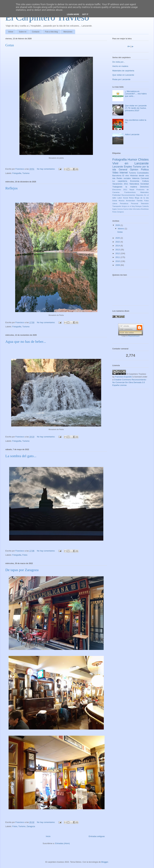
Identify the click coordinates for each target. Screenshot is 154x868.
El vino (126, 176)
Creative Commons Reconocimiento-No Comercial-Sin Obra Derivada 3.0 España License (129, 382)
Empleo (128, 167)
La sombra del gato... (21, 456)
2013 (118, 250)
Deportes (140, 195)
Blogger (105, 862)
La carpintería (120, 181)
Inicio (48, 836)
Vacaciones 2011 (120, 184)
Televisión (145, 203)
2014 (118, 246)
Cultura (145, 181)
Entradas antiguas (97, 836)
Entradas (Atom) (63, 843)
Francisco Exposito (123, 377)
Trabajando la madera (125, 187)
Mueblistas (145, 209)
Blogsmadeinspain (134, 336)
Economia (135, 181)
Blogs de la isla (142, 198)
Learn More (73, 14)
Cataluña (145, 206)
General (123, 170)
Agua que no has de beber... (26, 342)
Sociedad (145, 184)
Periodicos (124, 203)
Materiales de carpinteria (123, 71)
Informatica (137, 209)
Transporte (117, 206)
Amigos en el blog (128, 206)
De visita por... (119, 62)
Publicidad (116, 195)
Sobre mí (23, 32)
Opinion (134, 170)
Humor (132, 159)
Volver (11, 32)
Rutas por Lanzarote (121, 79)
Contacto (36, 32)
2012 (118, 253)
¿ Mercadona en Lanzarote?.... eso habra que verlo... (136, 94)
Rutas (114, 212)
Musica (121, 201)
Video (115, 173)
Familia (140, 201)
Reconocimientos (128, 195)
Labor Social (123, 198)
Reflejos (11, 188)
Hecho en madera (120, 66)
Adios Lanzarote (132, 134)
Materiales (145, 192)
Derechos (144, 187)
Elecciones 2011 (120, 189)
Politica (145, 170)
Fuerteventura (130, 192)
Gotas (10, 45)
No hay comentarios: (46, 169)
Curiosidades (143, 173)
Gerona (120, 209)
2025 (118, 238)
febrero (121, 229)
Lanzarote (118, 167)
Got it (85, 14)
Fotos (25, 555)
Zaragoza (31, 826)
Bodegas (138, 206)
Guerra (126, 209)
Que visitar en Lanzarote (123, 75)
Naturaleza (134, 184)
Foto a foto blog (51, 32)
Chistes (143, 159)
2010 (118, 261)
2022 (118, 242)
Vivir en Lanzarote (131, 163)
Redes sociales (124, 178)
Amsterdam (131, 201)
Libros (115, 203)
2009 (118, 265)
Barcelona (117, 176)
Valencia (136, 178)
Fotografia (17, 173)
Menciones (68, 32)
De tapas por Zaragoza (22, 570)
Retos (131, 198)
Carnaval (145, 178)
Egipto (115, 209)
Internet (124, 173)
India (131, 209)
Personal (135, 203)
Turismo (26, 173)
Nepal (132, 189)
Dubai (115, 201)
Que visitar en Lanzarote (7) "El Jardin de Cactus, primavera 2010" (136, 108)
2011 (118, 257)
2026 (118, 225)
